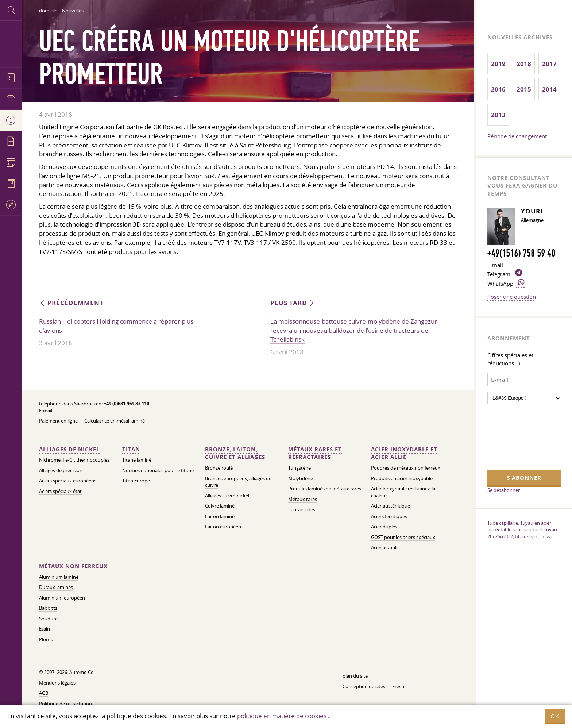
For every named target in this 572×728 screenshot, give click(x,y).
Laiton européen (223, 527)
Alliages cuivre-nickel (227, 496)
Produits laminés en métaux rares (325, 489)
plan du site (355, 676)
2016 (498, 89)
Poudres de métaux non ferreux (406, 468)
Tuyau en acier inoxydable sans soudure (519, 526)
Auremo (11, 43)
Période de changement (517, 136)
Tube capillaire (503, 523)
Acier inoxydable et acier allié (404, 453)
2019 (498, 64)
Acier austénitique (391, 506)
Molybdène (301, 479)
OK (555, 716)
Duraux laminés (56, 587)
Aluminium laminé (59, 577)
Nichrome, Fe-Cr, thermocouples (74, 460)
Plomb (46, 640)
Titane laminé (137, 460)
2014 (549, 89)
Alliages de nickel (69, 449)
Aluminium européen (62, 598)
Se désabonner (504, 490)
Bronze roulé (219, 468)
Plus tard (293, 303)
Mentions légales (57, 683)
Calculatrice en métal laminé (115, 421)
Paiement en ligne (58, 421)
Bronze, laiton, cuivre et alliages (235, 453)
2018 (524, 64)
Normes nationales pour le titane (158, 471)
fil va (546, 536)
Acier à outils (385, 548)
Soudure (48, 619)
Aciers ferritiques (389, 517)
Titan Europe (136, 481)
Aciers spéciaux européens (68, 481)
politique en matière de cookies (282, 716)
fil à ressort (527, 536)
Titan (131, 449)
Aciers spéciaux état (60, 491)
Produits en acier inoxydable (402, 479)
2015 (524, 89)
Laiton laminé (220, 517)
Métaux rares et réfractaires (315, 453)
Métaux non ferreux (73, 566)
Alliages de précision (61, 471)
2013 (498, 115)
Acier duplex (384, 527)
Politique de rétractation (65, 704)
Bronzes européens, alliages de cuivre (238, 482)
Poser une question (512, 297)
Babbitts (48, 608)
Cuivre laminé (220, 506)
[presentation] (517, 436)
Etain (45, 629)
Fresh (398, 687)
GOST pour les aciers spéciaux (403, 537)
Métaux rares (303, 499)
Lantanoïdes (302, 510)
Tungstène (299, 468)
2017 (549, 64)
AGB (44, 693)
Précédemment (71, 303)
